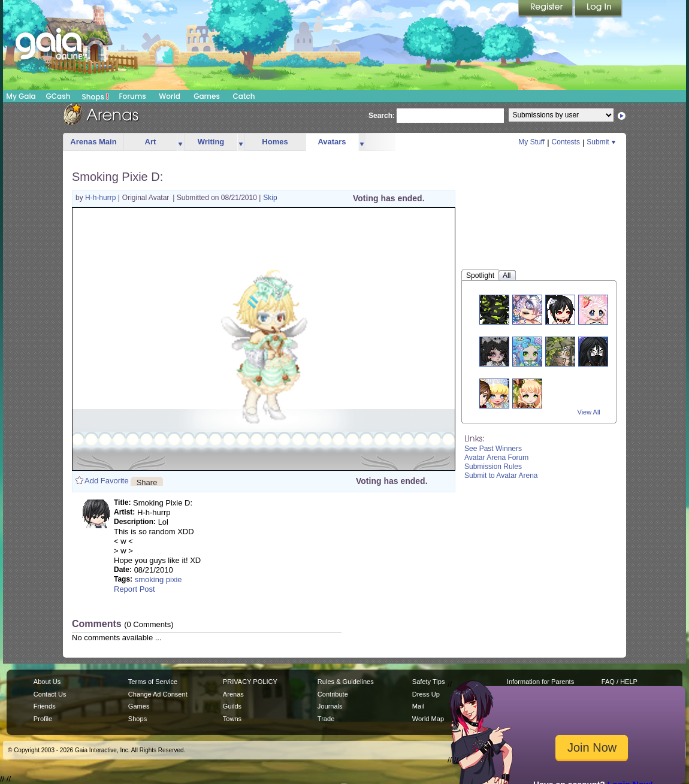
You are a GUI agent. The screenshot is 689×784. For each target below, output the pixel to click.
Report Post (135, 589)
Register (546, 9)
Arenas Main (93, 142)
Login (599, 9)
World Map (428, 719)
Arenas (233, 694)
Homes (275, 142)
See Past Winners (493, 449)
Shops (96, 96)
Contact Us (50, 694)
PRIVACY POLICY (250, 682)
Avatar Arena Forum (496, 458)
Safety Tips (429, 682)
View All (589, 412)
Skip (270, 198)
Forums (132, 96)
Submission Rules (493, 467)
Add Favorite (107, 481)
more (180, 142)
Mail (418, 706)
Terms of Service (153, 682)
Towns (232, 719)
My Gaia (21, 96)
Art (151, 142)
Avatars (332, 142)
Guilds (232, 706)
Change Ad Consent (158, 694)
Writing (211, 142)
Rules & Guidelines (346, 682)
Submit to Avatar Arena (501, 476)
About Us (47, 682)
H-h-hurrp (102, 198)
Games (207, 96)
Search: (382, 116)
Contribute (333, 694)
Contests (566, 142)
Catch (244, 96)
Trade (326, 719)
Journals (330, 706)
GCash (58, 96)
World (170, 96)
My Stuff (531, 142)
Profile (43, 719)
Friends (45, 706)
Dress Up (426, 694)
